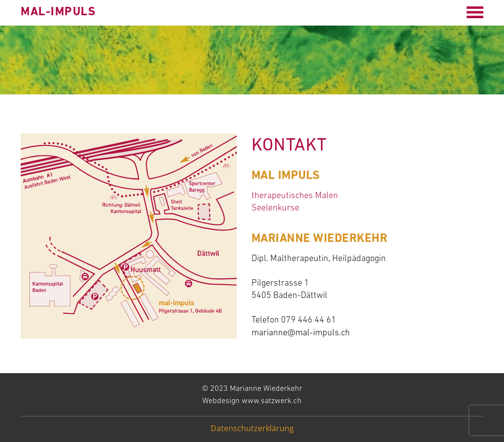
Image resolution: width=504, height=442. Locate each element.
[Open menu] (475, 12)
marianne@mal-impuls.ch (301, 333)
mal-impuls (58, 12)
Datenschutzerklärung (252, 428)
